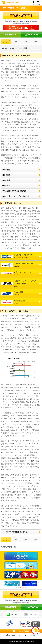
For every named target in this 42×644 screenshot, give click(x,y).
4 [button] (22, 588)
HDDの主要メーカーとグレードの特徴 (16, 196)
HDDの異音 (6, 186)
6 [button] (26, 588)
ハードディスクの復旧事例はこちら (15, 532)
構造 (26, 41)
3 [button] (20, 588)
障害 (36, 41)
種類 (16, 41)
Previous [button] (1, 583)
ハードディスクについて (6, 41)
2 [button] (18, 588)
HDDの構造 (6, 175)
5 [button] (24, 588)
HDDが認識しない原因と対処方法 (14, 191)
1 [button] (17, 588)
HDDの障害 (6, 180)
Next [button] (41, 583)
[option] (12, 584)
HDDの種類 (6, 170)
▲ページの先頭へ (31, 635)
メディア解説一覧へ (10, 547)
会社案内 (10, 635)
